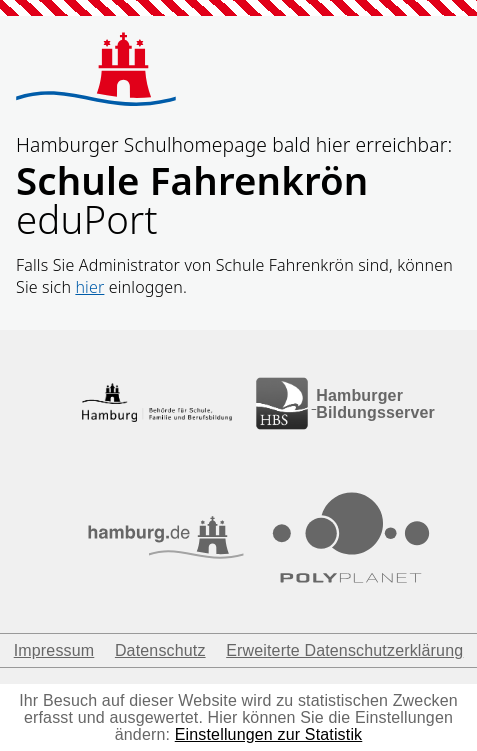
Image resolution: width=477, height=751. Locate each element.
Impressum (54, 650)
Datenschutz (160, 650)
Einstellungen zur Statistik (269, 734)
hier (89, 287)
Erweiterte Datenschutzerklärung (344, 650)
